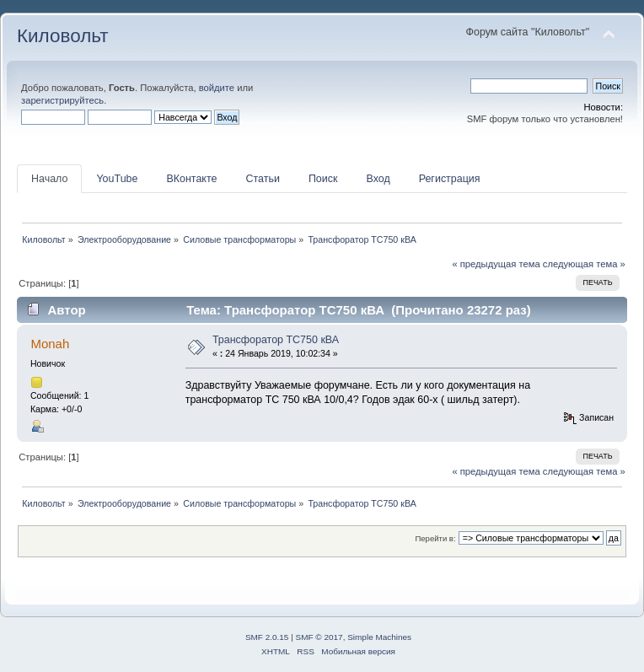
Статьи (262, 179)
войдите (217, 88)
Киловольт (62, 36)
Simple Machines (379, 637)
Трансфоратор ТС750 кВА (276, 340)
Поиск (323, 179)
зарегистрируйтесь (62, 100)
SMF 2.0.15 (267, 637)
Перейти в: (435, 538)
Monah (50, 344)
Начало (49, 179)
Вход (378, 179)
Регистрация (450, 179)
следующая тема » (584, 264)
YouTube (117, 179)
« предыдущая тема (496, 264)
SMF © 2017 (319, 637)
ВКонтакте (191, 179)
